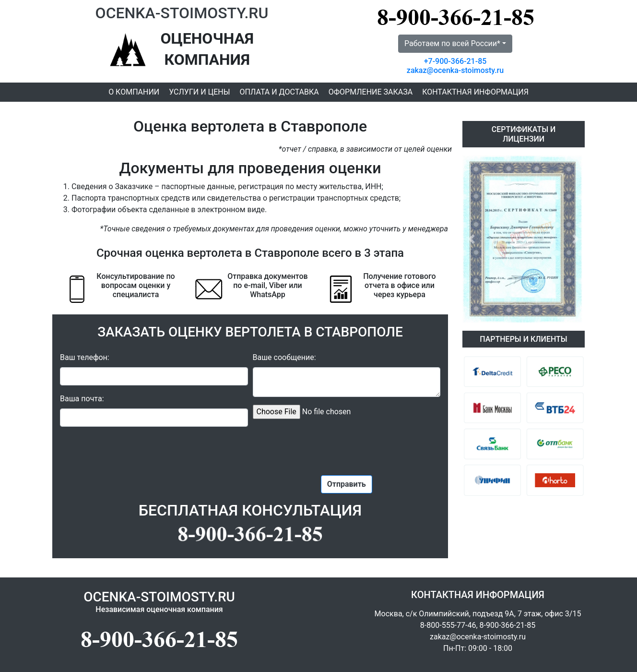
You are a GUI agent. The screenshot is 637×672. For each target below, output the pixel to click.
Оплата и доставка (279, 92)
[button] (472, 239)
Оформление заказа (371, 92)
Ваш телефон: (85, 357)
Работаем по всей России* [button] (452, 43)
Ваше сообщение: (284, 357)
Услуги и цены (199, 92)
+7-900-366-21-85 (455, 61)
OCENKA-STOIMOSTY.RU (182, 13)
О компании (134, 92)
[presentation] (346, 445)
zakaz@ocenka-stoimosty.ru (455, 70)
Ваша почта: (82, 399)
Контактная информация (475, 92)
